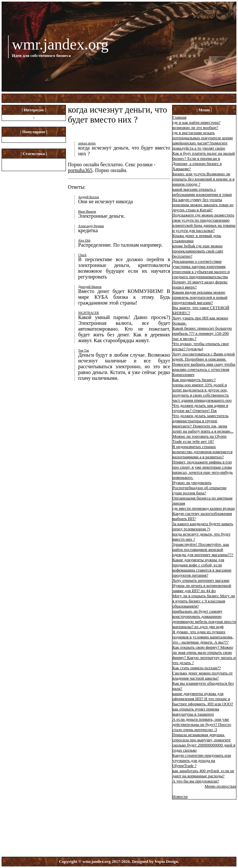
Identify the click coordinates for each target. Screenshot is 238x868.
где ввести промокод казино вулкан (204, 508)
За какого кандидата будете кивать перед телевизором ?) (203, 526)
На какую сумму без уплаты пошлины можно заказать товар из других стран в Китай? (203, 205)
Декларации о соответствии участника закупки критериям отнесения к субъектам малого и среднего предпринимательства (201, 269)
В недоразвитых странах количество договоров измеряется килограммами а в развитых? (202, 452)
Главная (179, 117)
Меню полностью (220, 786)
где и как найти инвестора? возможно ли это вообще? (196, 125)
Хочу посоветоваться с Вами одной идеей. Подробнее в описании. (204, 356)
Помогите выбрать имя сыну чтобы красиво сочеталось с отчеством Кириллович (204, 369)
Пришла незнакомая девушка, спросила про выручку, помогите (201, 737)
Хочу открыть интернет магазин (201, 580)
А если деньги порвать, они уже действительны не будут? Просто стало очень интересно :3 (202, 724)
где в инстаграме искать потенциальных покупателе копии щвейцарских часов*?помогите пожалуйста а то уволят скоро (203, 140)
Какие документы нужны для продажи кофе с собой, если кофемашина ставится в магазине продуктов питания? (202, 567)
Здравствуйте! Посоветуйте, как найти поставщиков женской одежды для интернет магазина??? (203, 549)
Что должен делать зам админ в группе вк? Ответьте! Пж (200, 408)
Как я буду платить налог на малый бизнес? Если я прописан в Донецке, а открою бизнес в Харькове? (204, 161)
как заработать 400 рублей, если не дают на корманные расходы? (203, 773)
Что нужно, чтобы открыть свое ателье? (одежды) (201, 346)
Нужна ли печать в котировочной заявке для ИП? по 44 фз (202, 588)
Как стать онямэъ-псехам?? (197, 668)
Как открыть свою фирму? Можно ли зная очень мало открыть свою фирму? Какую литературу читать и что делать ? (204, 655)
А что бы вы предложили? (196, 781)
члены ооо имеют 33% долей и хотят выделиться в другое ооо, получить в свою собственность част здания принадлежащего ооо (202, 393)
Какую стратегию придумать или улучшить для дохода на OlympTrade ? (202, 760)
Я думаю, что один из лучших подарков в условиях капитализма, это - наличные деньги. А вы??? (203, 637)
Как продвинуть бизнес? (194, 380)
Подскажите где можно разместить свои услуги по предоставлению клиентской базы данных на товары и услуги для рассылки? (204, 223)
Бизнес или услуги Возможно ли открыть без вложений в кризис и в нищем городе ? (203, 179)
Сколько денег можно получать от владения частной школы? (202, 676)
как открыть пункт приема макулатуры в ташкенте (196, 712)
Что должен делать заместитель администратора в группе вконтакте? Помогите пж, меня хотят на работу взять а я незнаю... (203, 423)
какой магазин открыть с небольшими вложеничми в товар (202, 192)
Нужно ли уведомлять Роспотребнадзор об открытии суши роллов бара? (199, 488)
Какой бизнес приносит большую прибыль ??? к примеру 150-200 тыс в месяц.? (202, 333)
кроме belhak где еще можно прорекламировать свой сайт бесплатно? (198, 251)
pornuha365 (80, 170)
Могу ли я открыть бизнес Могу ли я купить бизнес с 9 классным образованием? (204, 601)
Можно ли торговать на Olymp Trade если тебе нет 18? (199, 439)
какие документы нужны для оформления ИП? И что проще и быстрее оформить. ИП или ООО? (203, 699)
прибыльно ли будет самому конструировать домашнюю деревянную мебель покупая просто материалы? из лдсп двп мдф (204, 619)
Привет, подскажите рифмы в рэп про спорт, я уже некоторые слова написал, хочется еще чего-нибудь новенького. (203, 470)
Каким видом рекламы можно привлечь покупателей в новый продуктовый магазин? (200, 297)
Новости (180, 796)
